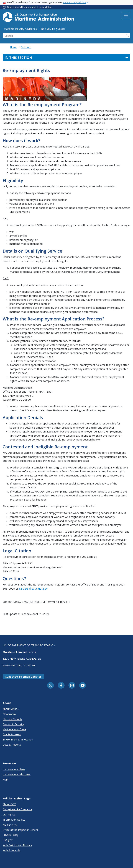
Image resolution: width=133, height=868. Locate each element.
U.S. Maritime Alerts (14, 769)
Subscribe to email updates (23, 677)
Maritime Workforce (14, 729)
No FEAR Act (10, 825)
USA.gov (8, 840)
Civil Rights (9, 814)
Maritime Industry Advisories (20, 29)
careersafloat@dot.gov (33, 589)
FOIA (6, 780)
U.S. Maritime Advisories (17, 774)
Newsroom (9, 714)
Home (14, 47)
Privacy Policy (11, 835)
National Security (12, 719)
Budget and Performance (17, 809)
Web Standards (11, 850)
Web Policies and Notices (17, 845)
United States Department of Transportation (30, 7)
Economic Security (13, 724)
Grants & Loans (12, 734)
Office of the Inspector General (21, 830)
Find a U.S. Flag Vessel (52, 29)
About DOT (9, 804)
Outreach (26, 47)
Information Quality (14, 820)
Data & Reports (12, 745)
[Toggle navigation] (126, 15)
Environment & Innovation (18, 739)
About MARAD (11, 709)
